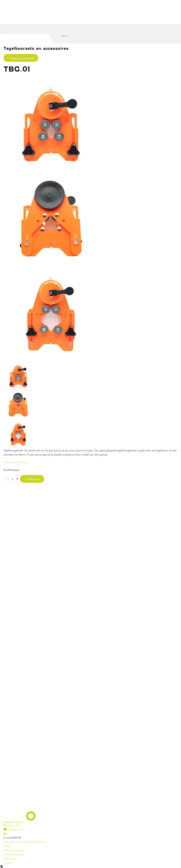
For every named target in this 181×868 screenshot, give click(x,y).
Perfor (7, 846)
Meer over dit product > (17, 462)
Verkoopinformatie (14, 850)
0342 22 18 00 (12, 825)
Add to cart (33, 479)
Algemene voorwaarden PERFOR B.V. (24, 842)
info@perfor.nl (14, 829)
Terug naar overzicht (22, 58)
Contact (8, 863)
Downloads (10, 858)
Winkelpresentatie (14, 854)
